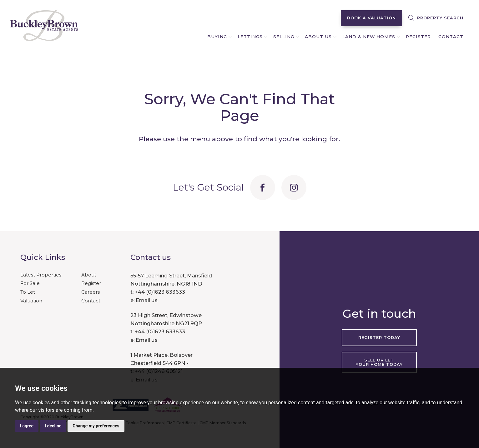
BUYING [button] (217, 37)
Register (91, 283)
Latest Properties (41, 275)
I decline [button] (53, 426)
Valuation (31, 301)
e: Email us (144, 300)
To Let (28, 292)
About (89, 275)
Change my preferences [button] (96, 426)
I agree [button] (27, 426)
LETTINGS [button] (250, 37)
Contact (91, 301)
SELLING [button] (284, 37)
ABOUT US (318, 37)
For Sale (30, 283)
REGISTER (418, 37)
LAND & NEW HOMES (369, 37)
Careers (91, 292)
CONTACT (451, 37)
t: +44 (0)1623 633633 (158, 292)
